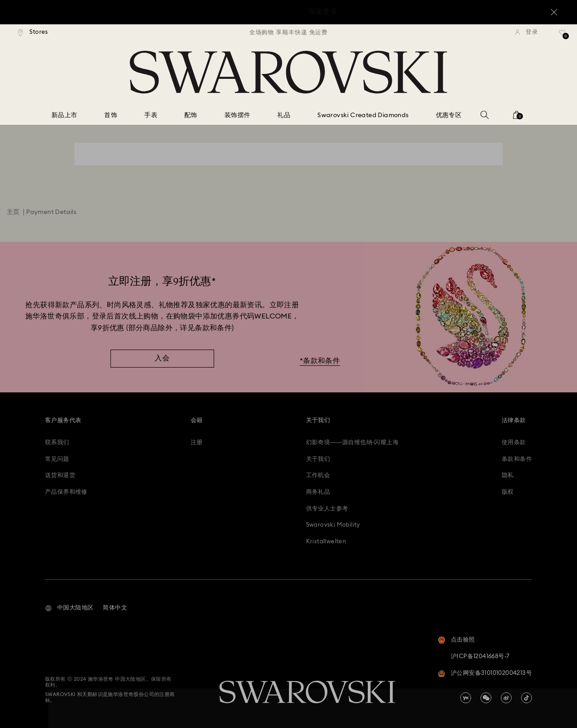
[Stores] (33, 32)
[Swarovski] (288, 72)
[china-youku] (466, 698)
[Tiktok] (527, 698)
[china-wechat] (486, 698)
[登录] (527, 32)
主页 (13, 212)
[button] (69, 608)
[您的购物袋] (517, 118)
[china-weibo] (506, 698)
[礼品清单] (562, 36)
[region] (288, 32)
